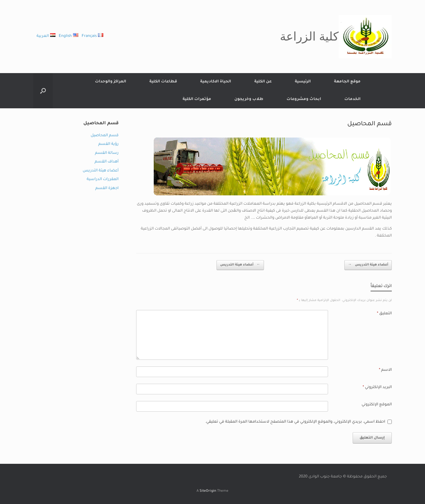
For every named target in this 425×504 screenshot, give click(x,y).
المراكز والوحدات (111, 82)
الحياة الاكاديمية (216, 82)
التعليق (384, 314)
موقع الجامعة (347, 82)
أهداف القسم (107, 162)
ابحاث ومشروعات (304, 100)
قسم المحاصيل (105, 136)
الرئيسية (303, 82)
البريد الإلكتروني (377, 388)
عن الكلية (263, 82)
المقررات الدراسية (103, 180)
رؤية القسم (108, 144)
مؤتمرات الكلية (197, 100)
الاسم (385, 370)
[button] (43, 91)
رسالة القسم (107, 153)
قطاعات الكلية (163, 82)
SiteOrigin (208, 491)
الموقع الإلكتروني (377, 405)
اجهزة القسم (107, 189)
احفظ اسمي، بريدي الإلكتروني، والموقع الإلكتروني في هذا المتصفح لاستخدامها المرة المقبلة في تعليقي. (295, 422)
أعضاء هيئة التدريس (240, 265)
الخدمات (352, 100)
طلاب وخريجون (249, 100)
